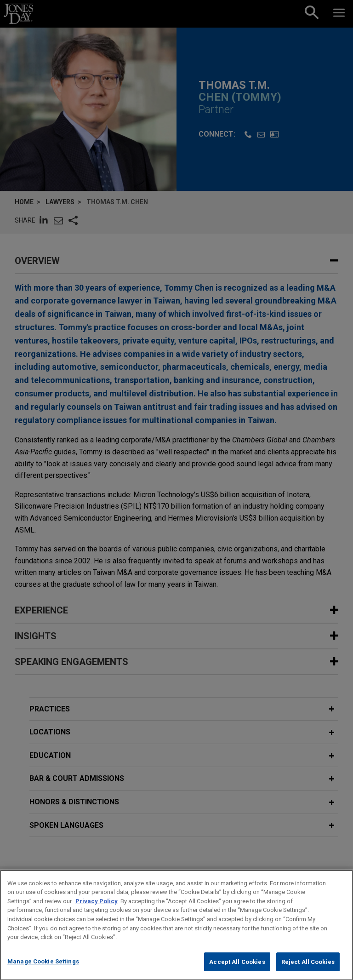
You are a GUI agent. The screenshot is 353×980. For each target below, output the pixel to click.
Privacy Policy (97, 910)
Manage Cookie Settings (43, 971)
